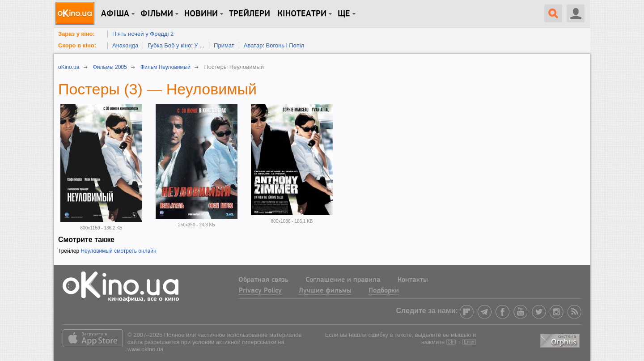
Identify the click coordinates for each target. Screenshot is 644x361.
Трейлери (250, 14)
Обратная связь (263, 280)
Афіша (115, 14)
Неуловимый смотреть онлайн (118, 251)
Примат (224, 45)
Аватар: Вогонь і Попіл (274, 45)
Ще (344, 14)
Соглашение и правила (343, 280)
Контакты (413, 280)
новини (201, 14)
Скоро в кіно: (77, 45)
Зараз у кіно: (76, 34)
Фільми (157, 14)
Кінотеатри (302, 14)
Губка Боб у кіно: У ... (176, 45)
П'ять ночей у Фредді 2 (143, 34)
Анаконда (125, 45)
